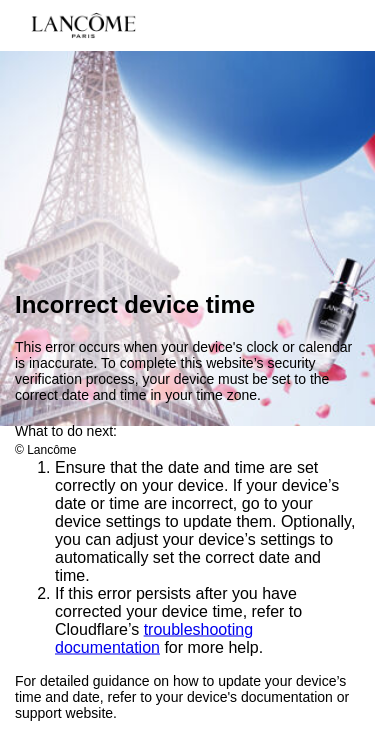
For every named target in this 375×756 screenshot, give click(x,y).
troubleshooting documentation (154, 638)
